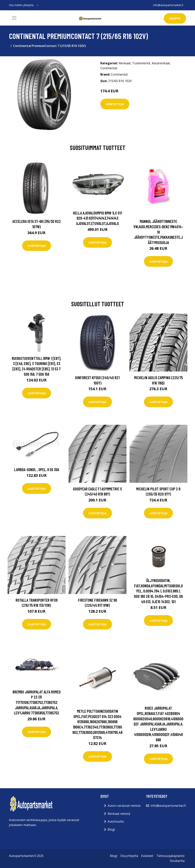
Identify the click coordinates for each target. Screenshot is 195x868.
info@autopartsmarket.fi (168, 5)
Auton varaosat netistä (124, 806)
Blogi (111, 829)
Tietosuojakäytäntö (170, 856)
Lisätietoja (115, 104)
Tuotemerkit (141, 63)
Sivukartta (177, 861)
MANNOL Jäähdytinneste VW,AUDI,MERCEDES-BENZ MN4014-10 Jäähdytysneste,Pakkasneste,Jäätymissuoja (158, 232)
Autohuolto (116, 821)
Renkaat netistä (119, 814)
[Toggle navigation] (14, 18)
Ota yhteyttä (129, 856)
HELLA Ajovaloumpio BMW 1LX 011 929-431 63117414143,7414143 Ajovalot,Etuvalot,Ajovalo (97, 218)
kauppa (175, 18)
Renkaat (125, 63)
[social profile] (37, 5)
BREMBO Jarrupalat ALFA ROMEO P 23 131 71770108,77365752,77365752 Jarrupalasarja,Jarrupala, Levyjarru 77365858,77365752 (37, 702)
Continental (109, 68)
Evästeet (147, 856)
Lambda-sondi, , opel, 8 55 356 (37, 469)
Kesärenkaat (161, 63)
